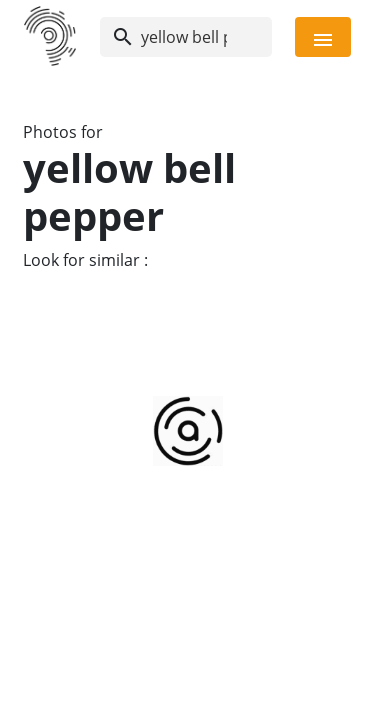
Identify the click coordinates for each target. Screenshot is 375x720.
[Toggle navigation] (323, 37)
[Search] (186, 37)
